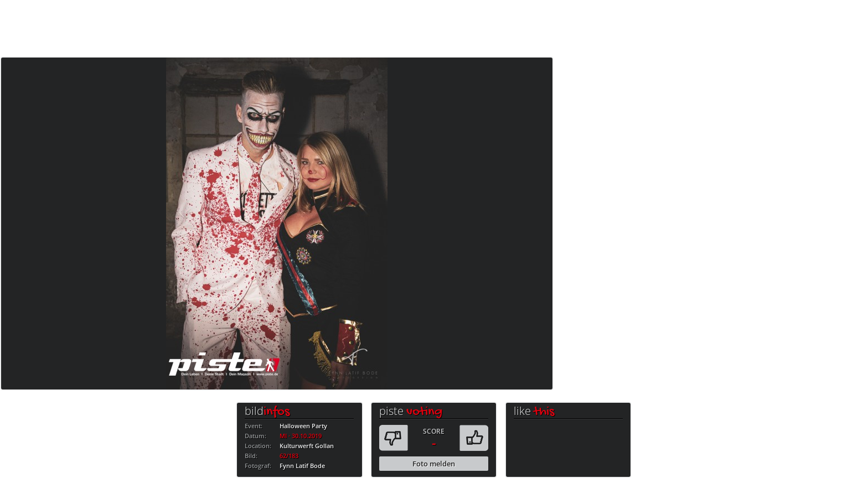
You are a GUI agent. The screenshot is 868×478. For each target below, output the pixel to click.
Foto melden (434, 464)
